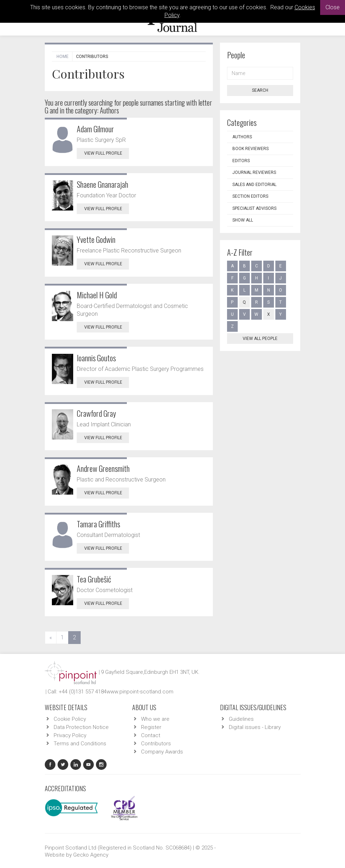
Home (63, 57)
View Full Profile (107, 153)
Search (260, 90)
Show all (243, 220)
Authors (242, 137)
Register (151, 727)
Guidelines (241, 719)
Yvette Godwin (96, 239)
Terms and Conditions (80, 744)
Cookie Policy (70, 719)
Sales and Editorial (254, 185)
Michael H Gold (97, 295)
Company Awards (162, 752)
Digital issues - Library (255, 727)
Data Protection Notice (81, 727)
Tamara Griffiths (98, 524)
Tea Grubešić (94, 579)
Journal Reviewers (254, 172)
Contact (151, 735)
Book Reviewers (250, 149)
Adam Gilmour (95, 129)
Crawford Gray (96, 413)
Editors (241, 161)
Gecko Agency (91, 855)
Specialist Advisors (254, 208)
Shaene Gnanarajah (103, 184)
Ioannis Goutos (96, 358)
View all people (260, 339)
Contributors (156, 744)
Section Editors (250, 196)
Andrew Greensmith (103, 468)
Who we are (155, 719)
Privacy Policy (70, 735)
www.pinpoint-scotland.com (140, 692)
